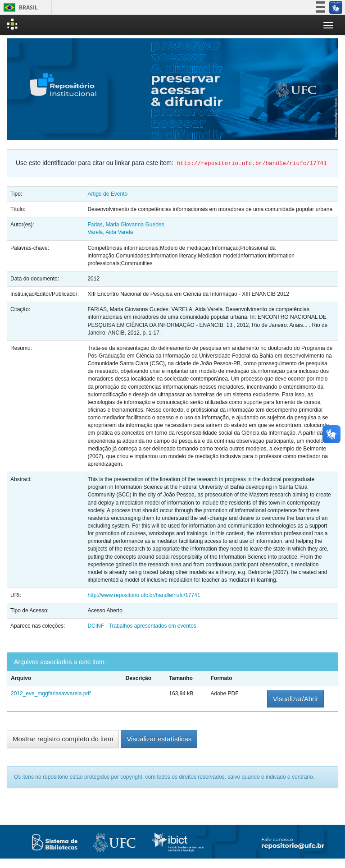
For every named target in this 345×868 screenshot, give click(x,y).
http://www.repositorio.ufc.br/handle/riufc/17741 (144, 595)
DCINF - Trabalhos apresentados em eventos (142, 626)
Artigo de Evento (107, 194)
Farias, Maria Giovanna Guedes (126, 225)
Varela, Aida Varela (110, 232)
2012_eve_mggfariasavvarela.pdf (51, 693)
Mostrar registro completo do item (63, 739)
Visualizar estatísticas (159, 739)
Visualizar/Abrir (296, 699)
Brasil (19, 7)
